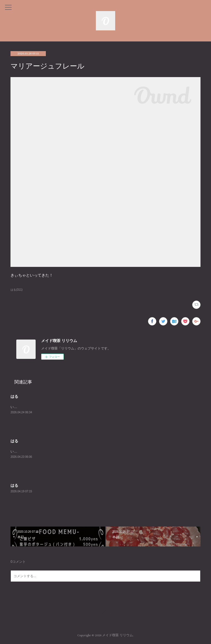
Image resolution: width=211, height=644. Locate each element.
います (15, 407)
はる (14, 396)
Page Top (106, 613)
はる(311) (16, 290)
